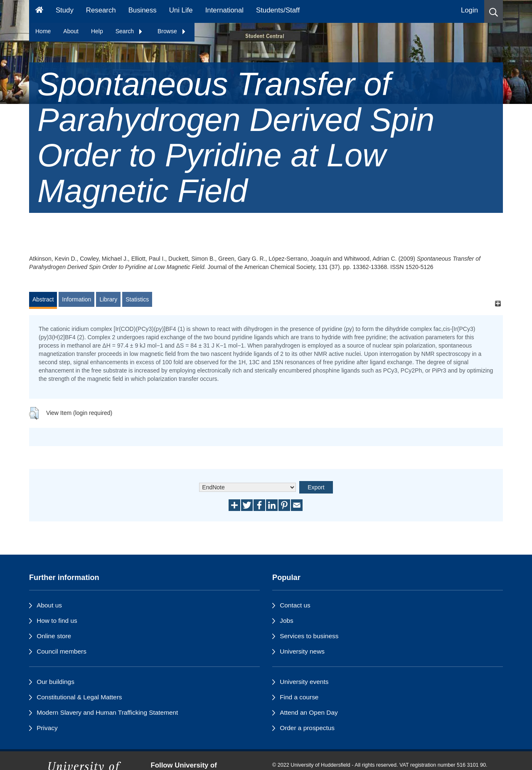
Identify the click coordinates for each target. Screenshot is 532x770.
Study (65, 10)
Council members (62, 651)
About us (49, 605)
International (224, 10)
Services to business (309, 636)
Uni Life (181, 10)
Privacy (47, 728)
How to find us (57, 621)
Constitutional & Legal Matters (79, 697)
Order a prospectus (307, 728)
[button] (494, 11)
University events (304, 682)
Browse (172, 31)
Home (43, 31)
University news (302, 651)
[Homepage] (39, 11)
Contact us (295, 605)
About (71, 31)
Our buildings (55, 682)
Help (97, 31)
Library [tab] (108, 299)
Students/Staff (278, 10)
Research (101, 10)
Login (469, 10)
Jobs (287, 621)
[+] (498, 303)
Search (129, 31)
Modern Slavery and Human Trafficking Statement (107, 712)
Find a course (299, 697)
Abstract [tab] (43, 299)
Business (143, 10)
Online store (54, 636)
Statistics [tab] (137, 299)
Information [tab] (76, 299)
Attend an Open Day (309, 712)
